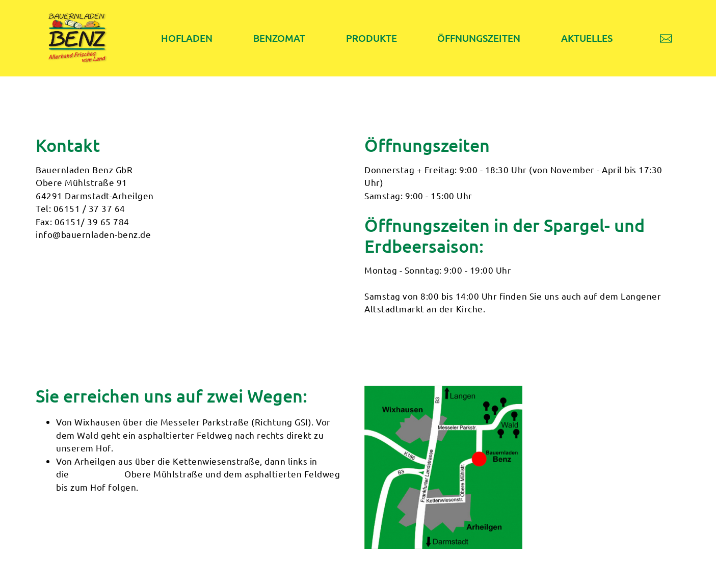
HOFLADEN (185, 38)
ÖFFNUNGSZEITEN (470, 38)
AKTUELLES (577, 38)
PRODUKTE (365, 38)
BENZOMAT (275, 38)
